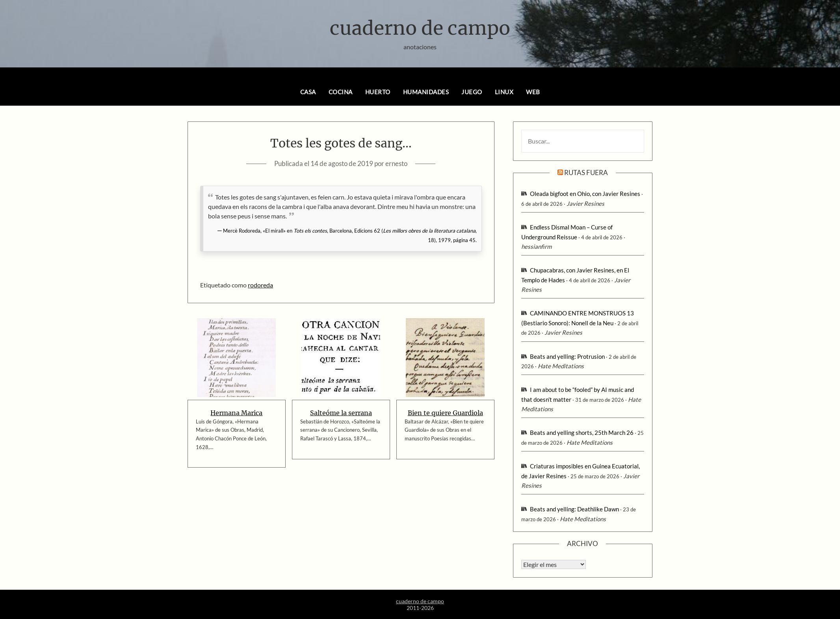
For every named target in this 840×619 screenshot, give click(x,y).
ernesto (396, 163)
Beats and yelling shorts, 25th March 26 (582, 433)
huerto (378, 92)
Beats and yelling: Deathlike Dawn (574, 509)
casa (308, 92)
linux (504, 92)
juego (472, 92)
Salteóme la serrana (341, 413)
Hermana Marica (236, 413)
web (533, 92)
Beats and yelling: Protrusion (567, 356)
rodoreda (260, 285)
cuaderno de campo (420, 28)
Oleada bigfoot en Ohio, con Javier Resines (585, 194)
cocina (341, 92)
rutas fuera (586, 172)
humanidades (426, 92)
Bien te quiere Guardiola (445, 413)
